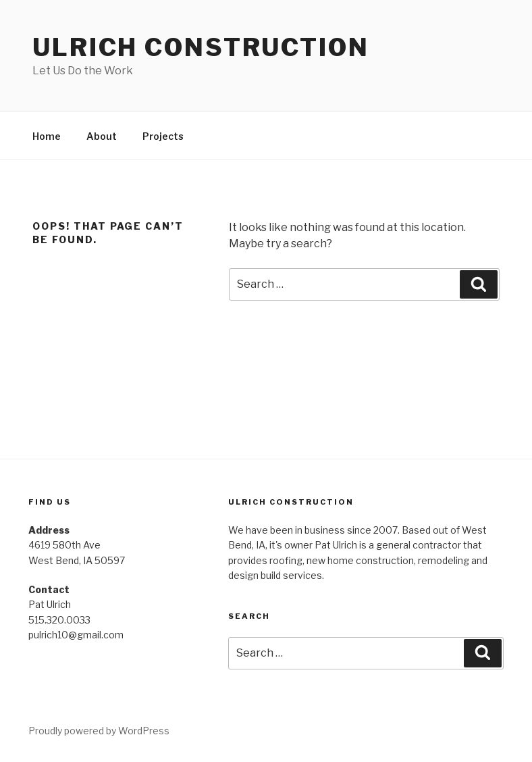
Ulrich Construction (201, 47)
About (102, 136)
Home (47, 136)
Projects (163, 136)
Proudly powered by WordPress (99, 731)
